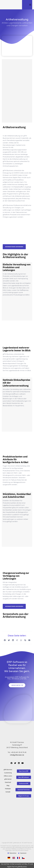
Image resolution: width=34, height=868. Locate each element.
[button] (5, 640)
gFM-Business (8, 770)
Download (8, 782)
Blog (8, 785)
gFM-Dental (8, 779)
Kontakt (8, 792)
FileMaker (8, 789)
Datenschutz (12, 853)
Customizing (8, 773)
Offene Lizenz (8, 776)
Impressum (22, 853)
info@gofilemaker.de (17, 755)
